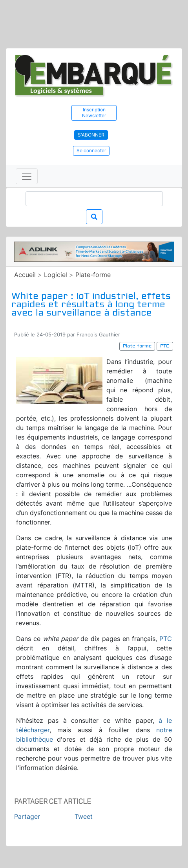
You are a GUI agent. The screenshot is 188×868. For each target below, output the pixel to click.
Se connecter (91, 151)
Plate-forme (93, 275)
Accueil (25, 275)
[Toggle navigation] (27, 176)
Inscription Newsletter (94, 113)
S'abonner (91, 135)
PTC (166, 639)
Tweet (84, 816)
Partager (27, 816)
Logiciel (56, 275)
